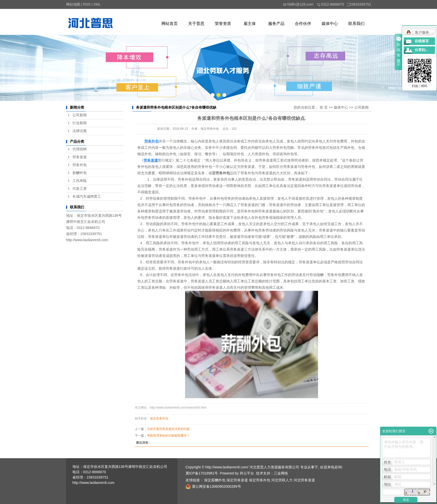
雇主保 (250, 24)
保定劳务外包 (159, 419)
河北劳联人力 (282, 480)
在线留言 (422, 41)
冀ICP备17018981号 (202, 473)
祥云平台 (247, 473)
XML (97, 4)
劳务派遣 (80, 157)
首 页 (324, 107)
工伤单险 (80, 181)
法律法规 (80, 131)
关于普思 (196, 24)
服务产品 (276, 24)
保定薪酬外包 (215, 480)
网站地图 (73, 4)
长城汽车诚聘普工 (87, 197)
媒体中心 (330, 24)
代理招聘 (80, 149)
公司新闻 (80, 115)
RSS (87, 4)
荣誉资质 (223, 24)
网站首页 (170, 24)
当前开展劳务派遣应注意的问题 (168, 429)
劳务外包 (80, 165)
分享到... (421, 50)
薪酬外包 (80, 173)
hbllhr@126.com (300, 4)
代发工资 (80, 189)
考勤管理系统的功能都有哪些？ (168, 436)
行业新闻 (80, 123)
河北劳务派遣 (304, 480)
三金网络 (281, 473)
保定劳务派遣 (237, 480)
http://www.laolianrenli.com (87, 240)
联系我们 (356, 24)
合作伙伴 (303, 24)
